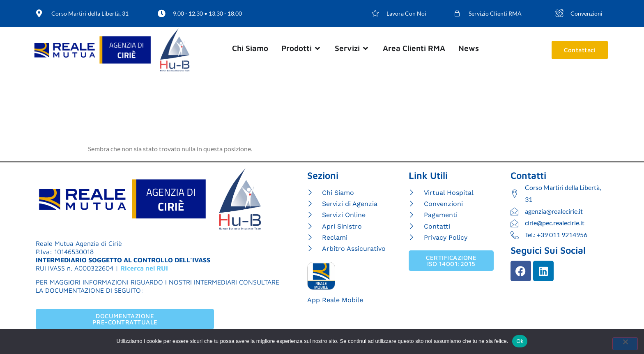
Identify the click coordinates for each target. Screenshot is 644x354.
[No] (625, 344)
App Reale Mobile (335, 300)
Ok (520, 341)
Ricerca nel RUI (144, 268)
